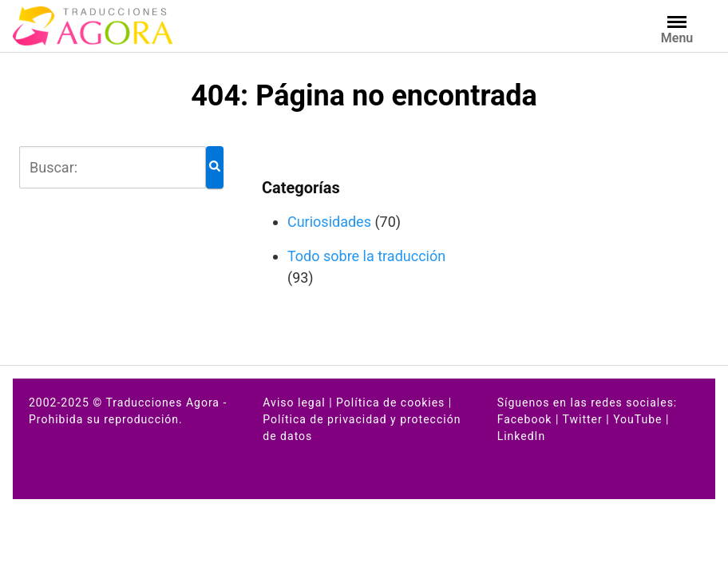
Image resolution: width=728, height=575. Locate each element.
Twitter (583, 419)
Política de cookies (390, 402)
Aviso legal (294, 402)
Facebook (525, 419)
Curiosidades (329, 222)
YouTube (637, 419)
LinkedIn (522, 436)
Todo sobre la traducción (366, 256)
